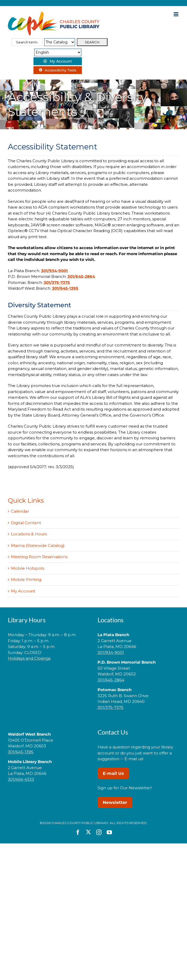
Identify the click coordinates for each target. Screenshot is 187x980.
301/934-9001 (54, 271)
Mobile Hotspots (28, 568)
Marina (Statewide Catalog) (38, 545)
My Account (23, 591)
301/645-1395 (65, 288)
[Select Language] (58, 52)
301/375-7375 (57, 282)
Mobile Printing (26, 579)
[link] (49, 675)
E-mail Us (113, 773)
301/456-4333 (21, 779)
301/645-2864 (81, 276)
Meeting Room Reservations (39, 557)
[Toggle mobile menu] (176, 14)
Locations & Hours (29, 534)
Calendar (20, 511)
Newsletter (115, 802)
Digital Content (26, 523)
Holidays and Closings (29, 658)
